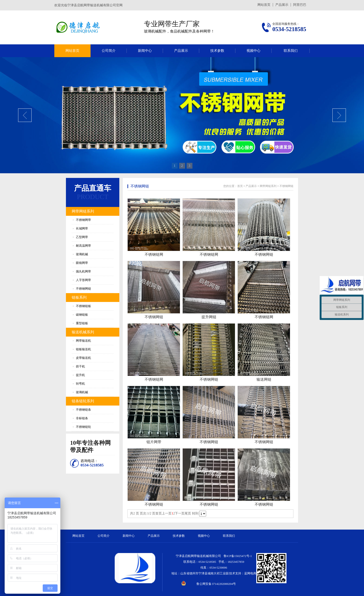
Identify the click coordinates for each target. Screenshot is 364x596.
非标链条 (82, 418)
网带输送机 (83, 341)
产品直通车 (93, 188)
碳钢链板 (82, 315)
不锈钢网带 (83, 220)
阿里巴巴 (300, 5)
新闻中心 (145, 51)
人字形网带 (83, 280)
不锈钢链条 (83, 410)
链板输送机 (83, 349)
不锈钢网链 (83, 289)
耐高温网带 (83, 246)
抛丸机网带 (83, 271)
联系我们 (291, 51)
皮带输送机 (83, 358)
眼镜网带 (82, 263)
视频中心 (253, 51)
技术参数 (217, 51)
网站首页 (264, 5)
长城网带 (82, 228)
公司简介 (109, 51)
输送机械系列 (83, 332)
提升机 (80, 375)
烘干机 (80, 366)
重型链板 (82, 323)
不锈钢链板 (83, 306)
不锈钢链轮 (83, 427)
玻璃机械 (82, 254)
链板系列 (79, 297)
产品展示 (282, 5)
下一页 (180, 513)
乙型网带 (82, 237)
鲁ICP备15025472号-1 (238, 556)
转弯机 (80, 384)
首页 (240, 186)
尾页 (188, 513)
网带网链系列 (83, 211)
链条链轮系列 (83, 401)
